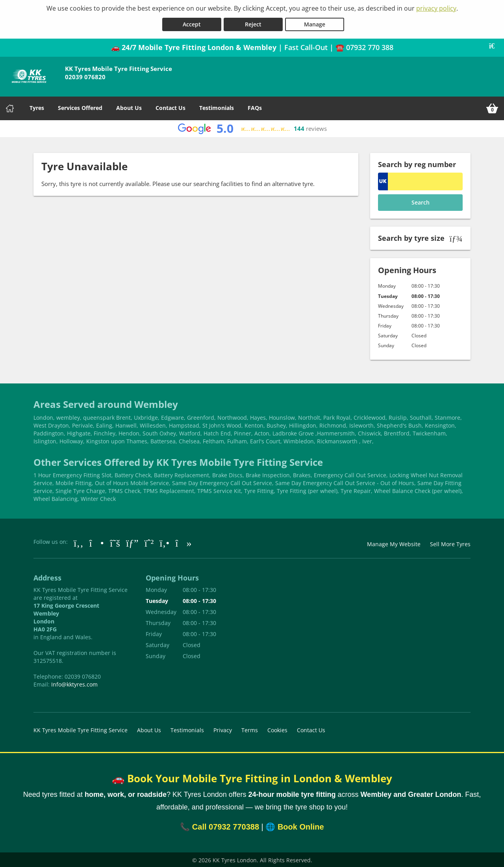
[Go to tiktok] (183, 541)
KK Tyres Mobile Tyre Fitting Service (81, 729)
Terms (250, 729)
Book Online (301, 826)
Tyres (37, 107)
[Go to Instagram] (97, 541)
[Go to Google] (132, 541)
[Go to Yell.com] (164, 541)
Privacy (223, 729)
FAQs (255, 107)
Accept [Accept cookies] (192, 23)
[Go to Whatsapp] (149, 541)
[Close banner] (495, 45)
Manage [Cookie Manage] (315, 23)
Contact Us (170, 107)
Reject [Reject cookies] (253, 23)
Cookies (277, 729)
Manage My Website (394, 543)
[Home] (10, 107)
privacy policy (436, 8)
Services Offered (80, 107)
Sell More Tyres (450, 543)
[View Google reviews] (252, 127)
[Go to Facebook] (79, 541)
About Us (129, 107)
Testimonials (217, 107)
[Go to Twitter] (115, 541)
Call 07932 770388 (226, 826)
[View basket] (492, 107)
